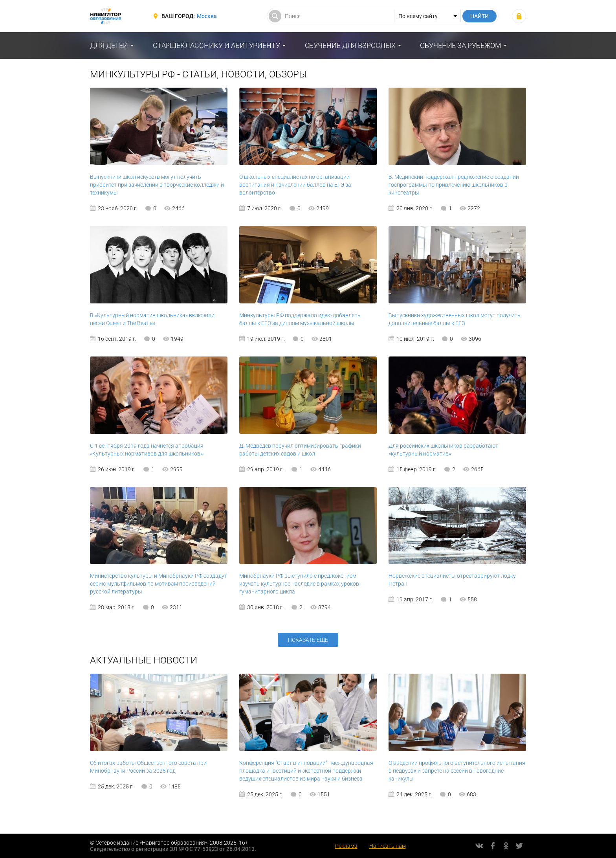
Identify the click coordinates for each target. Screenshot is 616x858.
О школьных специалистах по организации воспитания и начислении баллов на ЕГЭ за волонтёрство (295, 185)
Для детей (109, 45)
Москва (207, 16)
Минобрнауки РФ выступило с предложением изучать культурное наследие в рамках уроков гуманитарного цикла (299, 584)
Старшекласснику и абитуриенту (216, 45)
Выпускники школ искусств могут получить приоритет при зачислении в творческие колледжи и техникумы (157, 185)
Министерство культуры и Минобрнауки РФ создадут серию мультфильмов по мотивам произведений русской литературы (159, 584)
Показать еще (308, 640)
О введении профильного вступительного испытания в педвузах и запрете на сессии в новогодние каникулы (457, 771)
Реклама (346, 846)
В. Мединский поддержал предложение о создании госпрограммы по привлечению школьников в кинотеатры (454, 185)
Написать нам (388, 846)
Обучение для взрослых (350, 45)
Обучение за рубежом (461, 45)
